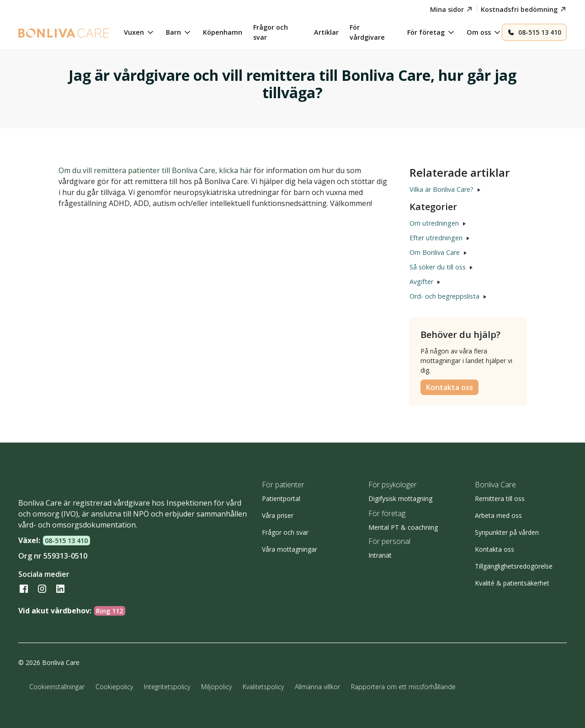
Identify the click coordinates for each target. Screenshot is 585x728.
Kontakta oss (449, 387)
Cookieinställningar (57, 687)
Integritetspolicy (167, 687)
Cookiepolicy (114, 687)
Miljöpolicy (216, 687)
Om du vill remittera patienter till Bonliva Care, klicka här (155, 170)
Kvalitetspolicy (263, 687)
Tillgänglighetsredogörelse (514, 566)
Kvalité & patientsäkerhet (512, 583)
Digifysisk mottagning (400, 499)
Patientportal (281, 499)
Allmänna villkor (317, 687)
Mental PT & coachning (403, 527)
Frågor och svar (285, 532)
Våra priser (278, 515)
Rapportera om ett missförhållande (403, 687)
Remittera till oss (500, 499)
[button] (139, 32)
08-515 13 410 (66, 541)
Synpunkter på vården (507, 532)
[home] (64, 32)
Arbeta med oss (498, 515)
